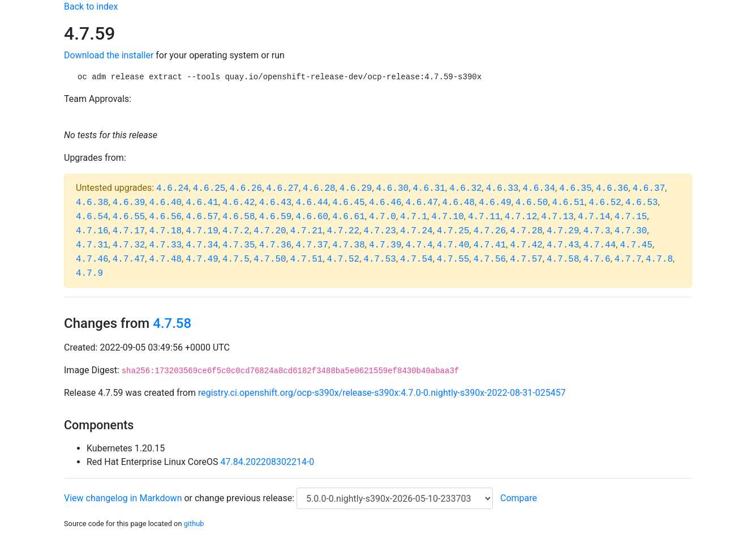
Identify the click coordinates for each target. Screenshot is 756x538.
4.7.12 (521, 217)
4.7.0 (383, 217)
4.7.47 (129, 259)
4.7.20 (270, 231)
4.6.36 (612, 189)
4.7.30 (631, 231)
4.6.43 (276, 203)
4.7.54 (416, 259)
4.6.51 (569, 203)
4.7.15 (631, 217)
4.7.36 (276, 245)
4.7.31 (92, 245)
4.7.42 (526, 245)
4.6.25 (209, 189)
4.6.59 (276, 217)
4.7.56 (489, 259)
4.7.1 (414, 217)
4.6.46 (385, 203)
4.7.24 (416, 231)
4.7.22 (343, 231)
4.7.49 (202, 259)
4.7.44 (600, 245)
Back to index (91, 7)
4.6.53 (642, 203)
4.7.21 (307, 231)
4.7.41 (489, 245)
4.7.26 (489, 231)
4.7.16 (92, 231)
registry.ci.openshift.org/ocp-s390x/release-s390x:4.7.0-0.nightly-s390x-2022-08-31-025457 (382, 393)
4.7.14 (594, 217)
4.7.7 (628, 259)
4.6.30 (393, 189)
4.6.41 (202, 203)
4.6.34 (539, 189)
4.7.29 (563, 231)
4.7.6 (597, 259)
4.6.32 (466, 189)
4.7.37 (312, 245)
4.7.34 (202, 245)
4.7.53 (380, 259)
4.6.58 (239, 217)
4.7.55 (453, 259)
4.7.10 (448, 217)
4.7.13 (557, 217)
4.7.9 (89, 274)
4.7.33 (165, 245)
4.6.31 (429, 189)
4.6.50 (532, 203)
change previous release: (246, 498)
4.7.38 (349, 245)
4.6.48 (458, 203)
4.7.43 (563, 245)
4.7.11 (484, 217)
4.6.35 (575, 189)
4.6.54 (92, 217)
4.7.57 (526, 259)
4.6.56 (165, 217)
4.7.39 (385, 245)
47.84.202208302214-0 (268, 462)
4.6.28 (319, 189)
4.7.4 (419, 245)
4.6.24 (173, 189)
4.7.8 (659, 259)
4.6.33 (502, 189)
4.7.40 (453, 245)
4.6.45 (349, 203)
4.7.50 (270, 259)
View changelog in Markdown (123, 498)
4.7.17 (129, 231)
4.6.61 (349, 217)
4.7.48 (165, 259)
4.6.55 (129, 217)
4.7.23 (380, 231)
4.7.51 (307, 259)
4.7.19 (202, 231)
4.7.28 (526, 231)
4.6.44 (312, 203)
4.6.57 (202, 217)
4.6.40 (165, 203)
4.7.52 (343, 259)
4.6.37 (649, 189)
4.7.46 (92, 259)
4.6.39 (129, 203)
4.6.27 (282, 189)
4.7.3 (597, 231)
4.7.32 (129, 245)
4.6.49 (495, 203)
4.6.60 (312, 217)
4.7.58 (563, 259)
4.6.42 (239, 203)
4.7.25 (453, 231)
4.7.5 (236, 259)
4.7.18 (165, 231)
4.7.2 (236, 231)
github (194, 524)
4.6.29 (356, 189)
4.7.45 (636, 245)
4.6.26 (246, 189)
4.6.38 (92, 203)
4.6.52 (605, 203)
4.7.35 (239, 245)
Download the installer (109, 55)
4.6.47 (422, 203)
